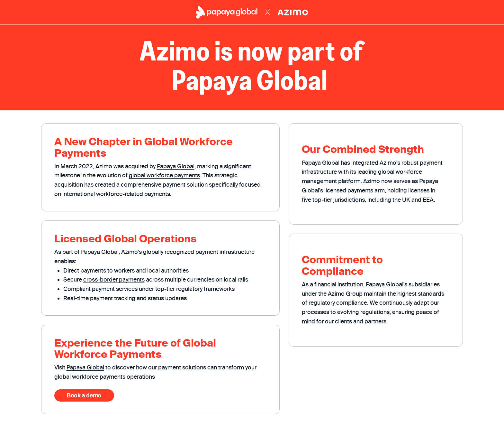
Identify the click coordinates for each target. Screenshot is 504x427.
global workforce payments (164, 175)
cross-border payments (114, 279)
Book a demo (84, 395)
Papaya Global (176, 166)
